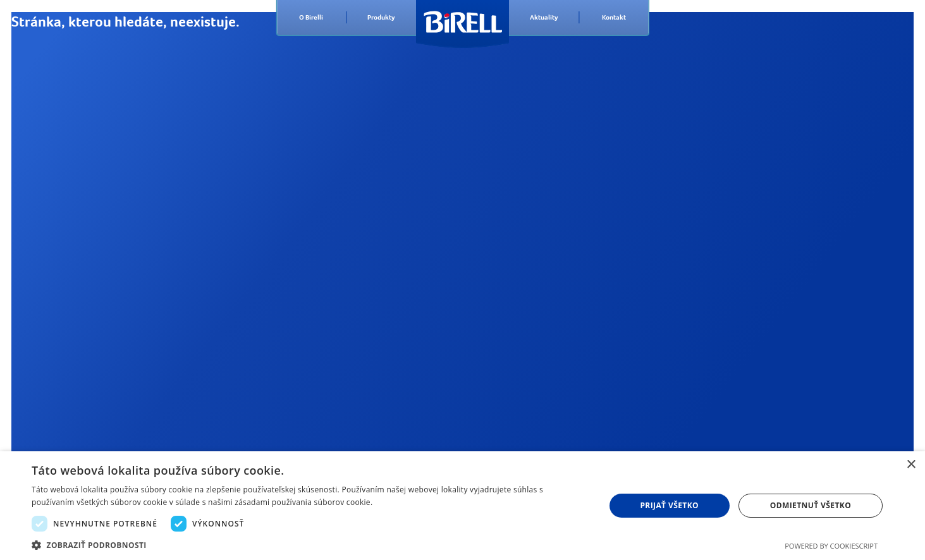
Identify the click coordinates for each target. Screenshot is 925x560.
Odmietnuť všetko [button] (811, 505)
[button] (309, 545)
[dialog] (462, 506)
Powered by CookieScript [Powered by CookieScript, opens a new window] (831, 546)
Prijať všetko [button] (669, 505)
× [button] (911, 465)
